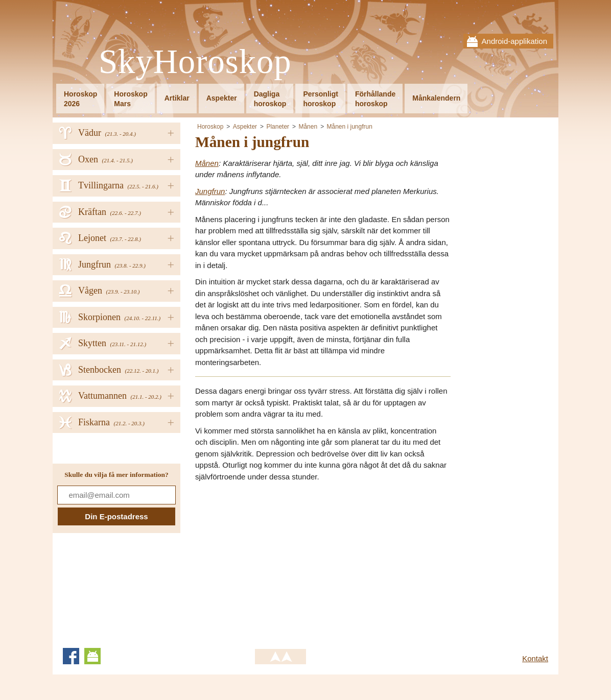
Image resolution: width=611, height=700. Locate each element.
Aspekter (222, 98)
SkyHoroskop (195, 62)
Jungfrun (210, 191)
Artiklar (177, 98)
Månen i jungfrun (350, 127)
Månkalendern (436, 98)
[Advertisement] (281, 562)
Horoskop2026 (80, 99)
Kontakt (535, 658)
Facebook (71, 656)
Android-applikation (514, 41)
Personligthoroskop (320, 99)
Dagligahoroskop (270, 99)
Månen (308, 127)
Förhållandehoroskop (375, 99)
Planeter (278, 127)
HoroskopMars (131, 99)
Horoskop (210, 127)
